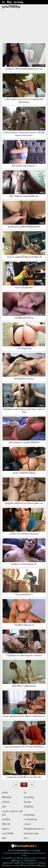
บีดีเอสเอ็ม (7, 797)
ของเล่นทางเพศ (31, 833)
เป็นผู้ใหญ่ (28, 807)
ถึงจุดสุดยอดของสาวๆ (34, 829)
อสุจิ (4, 838)
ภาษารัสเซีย (8, 833)
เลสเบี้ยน (6, 819)
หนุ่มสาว (6, 829)
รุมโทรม (6, 802)
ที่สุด (9, 2)
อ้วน (26, 838)
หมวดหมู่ (18, 2)
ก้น (25, 793)
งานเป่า (27, 824)
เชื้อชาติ (6, 824)
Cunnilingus (29, 815)
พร (3, 2)
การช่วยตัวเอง (30, 819)
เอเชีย (5, 793)
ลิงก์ (44, 865)
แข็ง (4, 807)
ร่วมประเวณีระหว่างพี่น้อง (12, 813)
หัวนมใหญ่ (29, 797)
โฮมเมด (27, 802)
